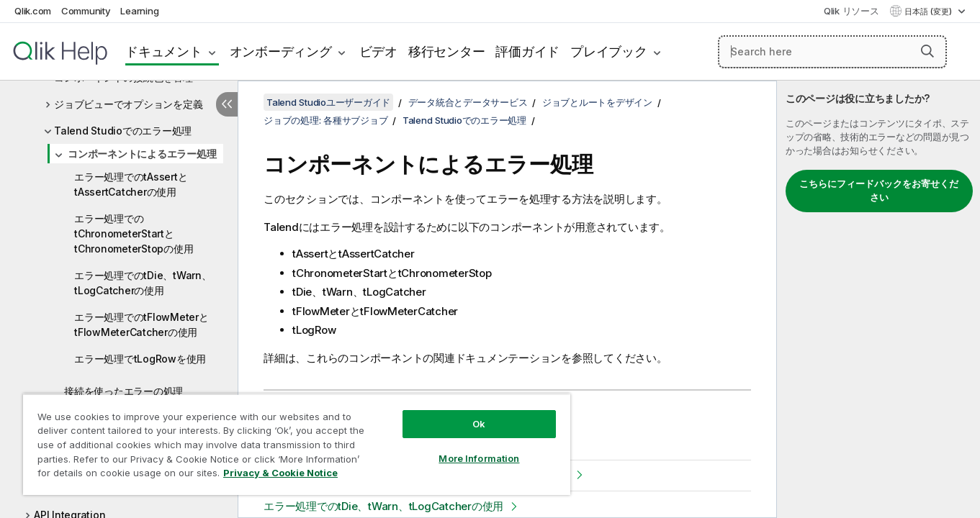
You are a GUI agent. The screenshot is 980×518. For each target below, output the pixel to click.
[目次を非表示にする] (227, 104)
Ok (479, 424)
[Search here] (832, 52)
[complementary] (878, 299)
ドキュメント (164, 51)
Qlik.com (33, 11)
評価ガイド (527, 51)
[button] (927, 51)
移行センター (447, 51)
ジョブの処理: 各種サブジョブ (325, 120)
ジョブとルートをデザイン (597, 102)
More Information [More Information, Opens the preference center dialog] (479, 458)
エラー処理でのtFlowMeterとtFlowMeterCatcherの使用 (141, 324)
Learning (139, 11)
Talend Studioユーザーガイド (328, 102)
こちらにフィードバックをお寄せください (879, 191)
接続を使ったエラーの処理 (123, 391)
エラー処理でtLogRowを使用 (140, 359)
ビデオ (378, 51)
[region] (297, 444)
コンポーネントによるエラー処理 (142, 154)
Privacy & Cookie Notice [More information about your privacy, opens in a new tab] (280, 473)
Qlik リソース (851, 11)
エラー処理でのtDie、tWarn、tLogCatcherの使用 (143, 283)
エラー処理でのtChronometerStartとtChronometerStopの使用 (134, 233)
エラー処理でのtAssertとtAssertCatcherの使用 (131, 184)
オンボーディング (281, 51)
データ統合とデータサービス (468, 102)
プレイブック (609, 51)
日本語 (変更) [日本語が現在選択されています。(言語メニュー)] (929, 12)
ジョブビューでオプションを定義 (128, 104)
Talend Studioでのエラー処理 (123, 131)
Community (86, 11)
